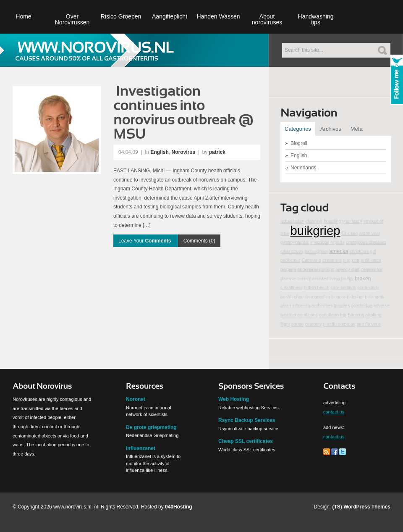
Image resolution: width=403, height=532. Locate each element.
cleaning (314, 221)
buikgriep (315, 230)
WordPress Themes (367, 507)
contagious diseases (366, 242)
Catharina (311, 260)
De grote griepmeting (151, 427)
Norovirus (184, 152)
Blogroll (299, 143)
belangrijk (374, 297)
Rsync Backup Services (247, 420)
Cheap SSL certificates (246, 441)
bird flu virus (369, 324)
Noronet (136, 399)
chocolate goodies (312, 297)
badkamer (290, 260)
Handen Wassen (219, 16)
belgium (288, 269)
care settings (343, 287)
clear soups (292, 251)
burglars (342, 306)
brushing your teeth (343, 221)
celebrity (314, 324)
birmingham (317, 251)
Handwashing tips (316, 19)
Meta (357, 129)
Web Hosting (234, 399)
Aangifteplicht (170, 16)
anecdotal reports (327, 242)
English (160, 152)
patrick (217, 152)
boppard (340, 297)
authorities (322, 306)
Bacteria (356, 315)
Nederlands (303, 168)
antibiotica (371, 260)
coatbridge (362, 306)
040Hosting (179, 507)
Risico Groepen (121, 16)
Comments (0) (199, 241)
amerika (339, 251)
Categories (298, 129)
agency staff (347, 269)
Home (23, 16)
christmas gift (363, 251)
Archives (331, 129)
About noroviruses (267, 19)
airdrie (298, 324)
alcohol (356, 297)
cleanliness (292, 287)
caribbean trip (333, 315)
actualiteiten (292, 221)
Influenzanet (141, 448)
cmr (356, 260)
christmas (332, 260)
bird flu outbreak (339, 324)
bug (347, 260)
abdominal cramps (316, 269)
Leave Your (145, 241)
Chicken (350, 233)
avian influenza (295, 306)
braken (363, 279)
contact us (334, 412)
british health (317, 287)
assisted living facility (333, 279)
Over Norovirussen (72, 19)
